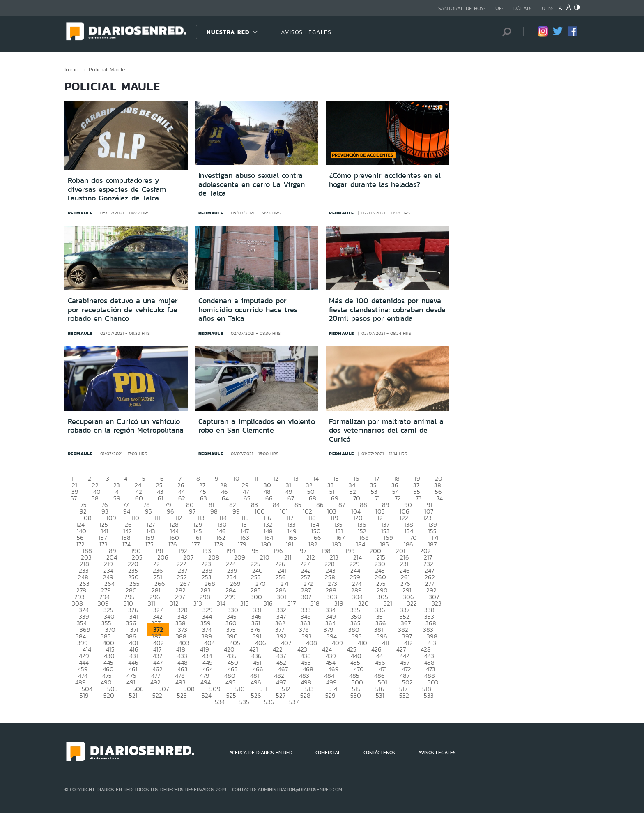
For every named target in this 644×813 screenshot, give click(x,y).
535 (244, 702)
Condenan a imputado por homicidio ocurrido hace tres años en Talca (248, 310)
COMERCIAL (328, 753)
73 (419, 498)
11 (256, 478)
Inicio (71, 69)
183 (337, 544)
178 (219, 544)
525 (231, 695)
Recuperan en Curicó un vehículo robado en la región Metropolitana (126, 426)
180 (266, 544)
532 (404, 695)
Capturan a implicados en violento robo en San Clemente (257, 426)
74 (440, 498)
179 (242, 544)
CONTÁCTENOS (379, 753)
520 (109, 695)
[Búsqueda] (505, 32)
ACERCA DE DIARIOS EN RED (261, 753)
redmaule (80, 213)
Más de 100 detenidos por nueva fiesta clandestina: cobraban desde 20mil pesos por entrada (387, 310)
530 (356, 695)
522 (157, 695)
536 (269, 702)
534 (220, 702)
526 (256, 695)
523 (182, 695)
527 (281, 695)
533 (429, 695)
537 (294, 702)
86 (320, 505)
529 (330, 695)
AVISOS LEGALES (306, 32)
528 (305, 695)
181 (290, 544)
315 (245, 603)
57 (74, 498)
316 (268, 603)
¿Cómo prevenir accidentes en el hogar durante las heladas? (385, 180)
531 (380, 695)
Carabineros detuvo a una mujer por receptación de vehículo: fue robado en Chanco (123, 310)
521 (133, 695)
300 (256, 597)
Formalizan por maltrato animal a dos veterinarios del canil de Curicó (386, 430)
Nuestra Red (228, 32)
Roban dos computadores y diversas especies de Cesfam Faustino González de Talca (117, 189)
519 (84, 695)
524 (207, 695)
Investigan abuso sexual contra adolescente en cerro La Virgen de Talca (252, 184)
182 (313, 544)
